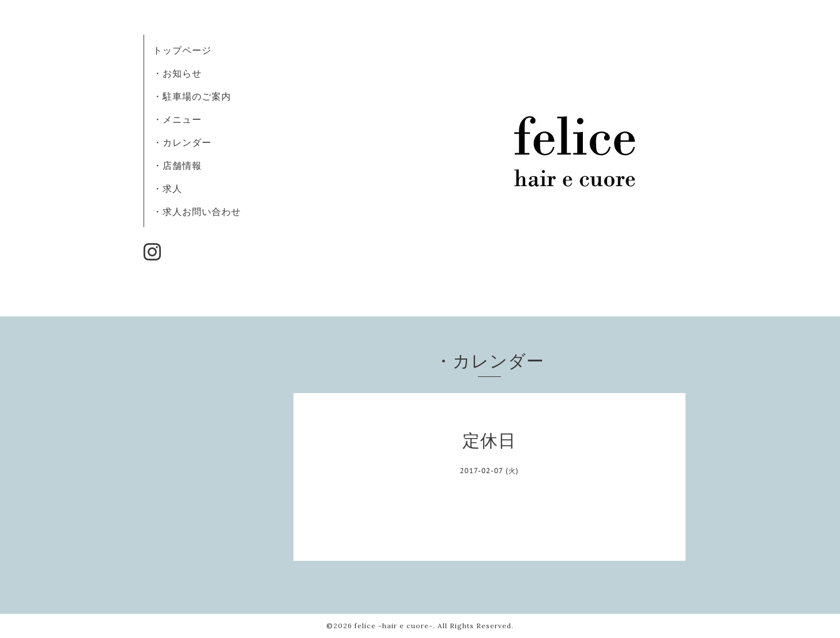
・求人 (167, 188)
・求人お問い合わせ (197, 212)
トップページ (182, 50)
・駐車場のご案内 (192, 96)
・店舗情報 (177, 165)
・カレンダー (182, 142)
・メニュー (177, 119)
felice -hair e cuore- (394, 626)
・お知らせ (177, 73)
